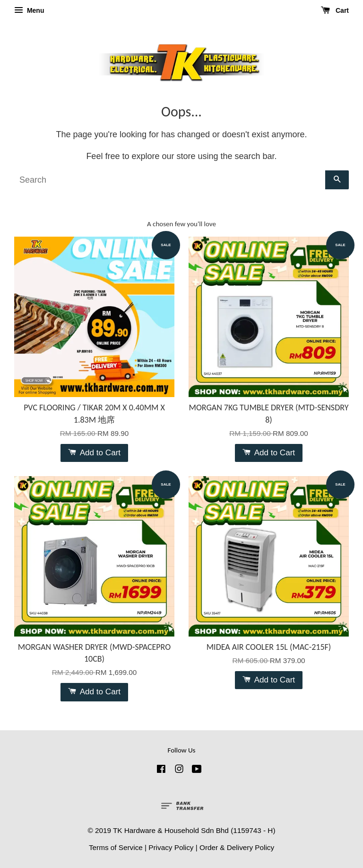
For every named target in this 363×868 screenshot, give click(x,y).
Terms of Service (116, 847)
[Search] (170, 180)
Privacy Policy (171, 847)
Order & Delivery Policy (237, 847)
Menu (29, 10)
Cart (335, 10)
